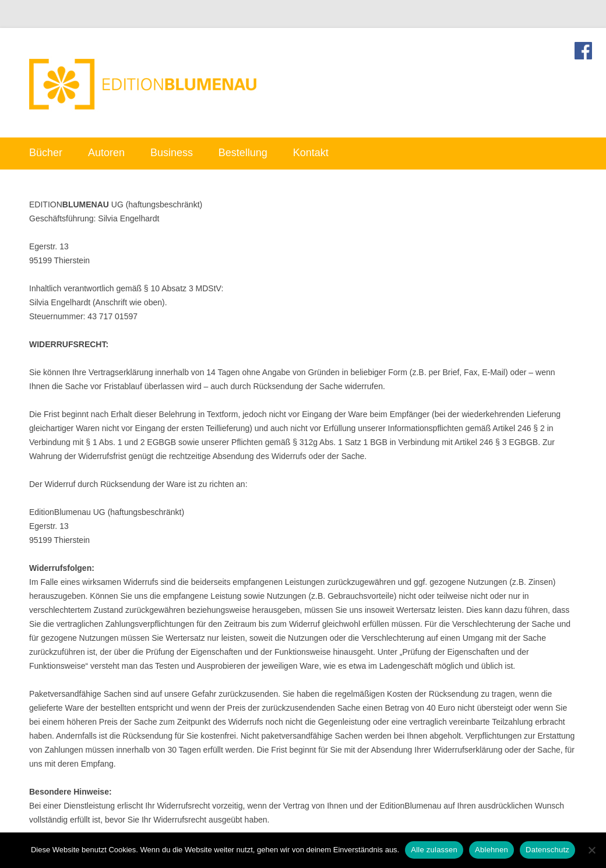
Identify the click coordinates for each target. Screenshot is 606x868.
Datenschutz (547, 850)
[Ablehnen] (591, 850)
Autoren (106, 153)
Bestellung (243, 153)
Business (172, 153)
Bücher (46, 153)
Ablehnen (492, 850)
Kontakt (311, 153)
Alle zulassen (434, 850)
